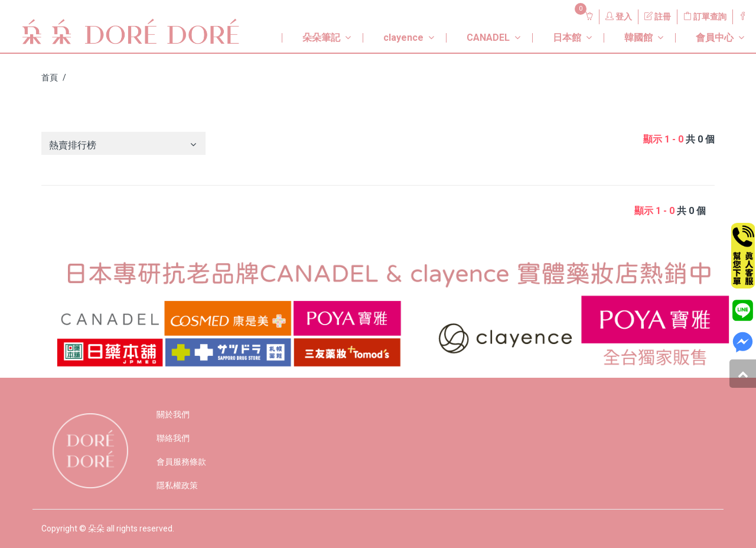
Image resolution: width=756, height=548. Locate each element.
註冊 (658, 17)
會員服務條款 (181, 462)
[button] (313, 33)
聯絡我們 (173, 438)
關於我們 (173, 414)
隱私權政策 (177, 485)
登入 (619, 17)
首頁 (50, 77)
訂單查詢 (705, 17)
